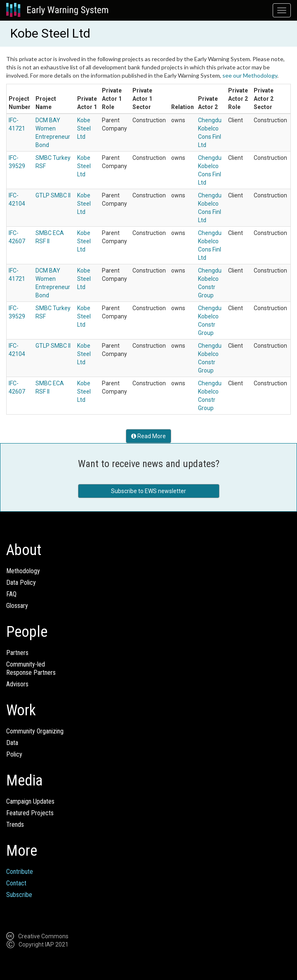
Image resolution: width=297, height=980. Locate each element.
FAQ (11, 594)
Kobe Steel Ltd (84, 128)
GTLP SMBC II (53, 195)
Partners (17, 653)
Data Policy (21, 583)
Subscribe (19, 895)
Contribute (20, 872)
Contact (16, 883)
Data (12, 743)
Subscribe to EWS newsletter (148, 491)
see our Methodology (250, 75)
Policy (14, 754)
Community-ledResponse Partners (31, 668)
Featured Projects (30, 813)
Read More (148, 436)
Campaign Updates (30, 801)
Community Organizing (35, 731)
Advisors (17, 684)
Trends (15, 825)
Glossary (17, 606)
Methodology (23, 571)
